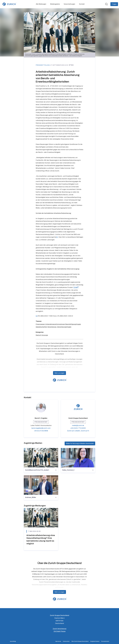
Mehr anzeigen (59, 373)
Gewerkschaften (41, 327)
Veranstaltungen (69, 4)
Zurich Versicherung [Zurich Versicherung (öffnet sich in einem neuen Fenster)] (59, 629)
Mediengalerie (55, 4)
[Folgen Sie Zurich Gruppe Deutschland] (114, 4)
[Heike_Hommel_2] (78, 458)
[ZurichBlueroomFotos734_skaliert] (41, 458)
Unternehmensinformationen (55, 324)
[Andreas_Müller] (41, 485)
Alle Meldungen (41, 4)
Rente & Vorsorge (42, 335)
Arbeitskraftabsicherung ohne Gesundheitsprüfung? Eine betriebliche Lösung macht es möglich (41, 539)
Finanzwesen (40, 324)
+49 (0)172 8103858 (41, 431)
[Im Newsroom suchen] (106, 4)
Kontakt (82, 4)
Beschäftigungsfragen (73, 324)
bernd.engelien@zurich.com (41, 428)
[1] (57, 237)
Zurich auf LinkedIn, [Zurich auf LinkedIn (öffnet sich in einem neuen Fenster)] (74, 431)
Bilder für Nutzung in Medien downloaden (80, 443)
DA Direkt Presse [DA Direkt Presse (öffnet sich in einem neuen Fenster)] (60, 631)
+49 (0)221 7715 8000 (78, 428)
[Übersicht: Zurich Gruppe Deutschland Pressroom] (9, 4)
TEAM (76, 287)
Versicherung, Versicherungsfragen (59, 327)
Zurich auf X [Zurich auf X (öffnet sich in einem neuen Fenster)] (85, 431)
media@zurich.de (78, 425)
